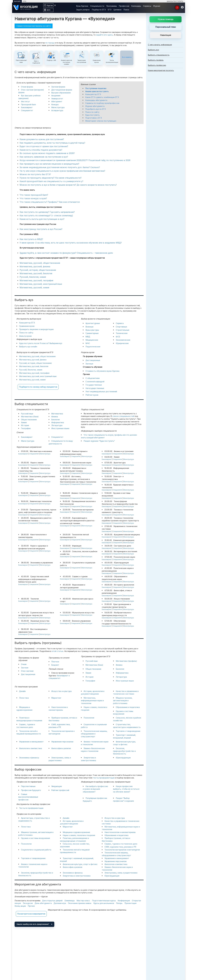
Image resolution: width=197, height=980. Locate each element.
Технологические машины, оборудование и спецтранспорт (94, 734)
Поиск (126, 10)
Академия (56, 96)
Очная (24, 664)
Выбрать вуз (154, 50)
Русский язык (27, 414)
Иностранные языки (60, 428)
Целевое (117, 10)
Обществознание (29, 420)
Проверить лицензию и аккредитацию (36, 329)
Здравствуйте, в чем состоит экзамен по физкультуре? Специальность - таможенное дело (66, 253)
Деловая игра (60, 903)
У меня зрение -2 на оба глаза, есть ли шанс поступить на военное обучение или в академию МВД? (71, 243)
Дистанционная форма (62, 90)
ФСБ (118, 337)
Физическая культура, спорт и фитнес (80, 864)
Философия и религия (61, 748)
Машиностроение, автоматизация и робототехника (123, 701)
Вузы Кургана (82, 6)
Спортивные (121, 327)
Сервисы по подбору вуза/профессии (102, 103)
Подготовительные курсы (104, 901)
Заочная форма (58, 87)
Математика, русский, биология (36, 273)
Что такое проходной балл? (34, 195)
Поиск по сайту (92, 112)
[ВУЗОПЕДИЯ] (27, 8)
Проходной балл (28, 104)
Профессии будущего (31, 790)
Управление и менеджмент (31, 742)
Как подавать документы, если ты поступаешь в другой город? (52, 143)
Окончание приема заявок (80, 903)
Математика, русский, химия (34, 287)
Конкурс (55, 104)
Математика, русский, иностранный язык (41, 284)
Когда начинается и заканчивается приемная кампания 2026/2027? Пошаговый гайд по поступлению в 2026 (75, 160)
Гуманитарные (92, 333)
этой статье (58, 651)
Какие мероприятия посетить (161, 70)
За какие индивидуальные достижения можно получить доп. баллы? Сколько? (60, 167)
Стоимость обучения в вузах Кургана (102, 371)
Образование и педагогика (128, 707)
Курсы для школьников (104, 903)
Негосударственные (95, 388)
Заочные (89, 364)
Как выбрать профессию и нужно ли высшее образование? (95, 789)
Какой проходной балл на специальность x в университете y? (51, 181)
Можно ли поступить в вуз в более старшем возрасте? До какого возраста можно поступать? (68, 185)
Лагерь (119, 903)
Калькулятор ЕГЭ (93, 94)
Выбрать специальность (159, 55)
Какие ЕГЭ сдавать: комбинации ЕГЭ (102, 97)
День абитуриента (43, 903)
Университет (57, 99)
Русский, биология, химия (33, 277)
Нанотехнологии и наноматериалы (120, 832)
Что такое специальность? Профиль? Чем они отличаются (50, 202)
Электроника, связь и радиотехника (121, 873)
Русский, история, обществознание (38, 270)
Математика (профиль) (126, 661)
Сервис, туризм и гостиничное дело (121, 844)
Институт (25, 101)
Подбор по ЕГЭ (99, 10)
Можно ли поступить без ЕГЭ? (35, 174)
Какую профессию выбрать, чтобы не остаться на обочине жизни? (126, 789)
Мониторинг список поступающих (101, 121)
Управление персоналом (62, 742)
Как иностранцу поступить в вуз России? (41, 229)
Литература (57, 425)
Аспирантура (57, 110)
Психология (89, 718)
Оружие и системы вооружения (35, 838)
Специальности (97, 6)
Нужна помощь (166, 19)
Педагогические (93, 347)
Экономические (123, 340)
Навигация (166, 35)
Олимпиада (70, 901)
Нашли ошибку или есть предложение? (33, 924)
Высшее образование (61, 93)
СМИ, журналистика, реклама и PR (120, 847)
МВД (88, 337)
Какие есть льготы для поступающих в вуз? (42, 219)
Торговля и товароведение (128, 731)
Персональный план (166, 27)
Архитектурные (93, 323)
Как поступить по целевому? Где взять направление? (47, 212)
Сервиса (120, 323)
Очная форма (27, 87)
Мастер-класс (83, 901)
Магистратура (58, 107)
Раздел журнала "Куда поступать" (99, 441)
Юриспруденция (123, 758)
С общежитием (93, 378)
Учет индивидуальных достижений (101, 391)
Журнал (157, 6)
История (25, 425)
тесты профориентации (104, 778)
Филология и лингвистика (30, 748)
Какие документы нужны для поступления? (42, 139)
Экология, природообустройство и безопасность (124, 751)
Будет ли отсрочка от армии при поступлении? (44, 146)
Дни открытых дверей (52, 901)
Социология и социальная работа (36, 850)
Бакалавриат (27, 107)
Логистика (24, 698)
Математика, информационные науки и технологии (92, 701)
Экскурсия (28, 903)
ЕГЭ (110, 10)
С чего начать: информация (160, 45)
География (26, 428)
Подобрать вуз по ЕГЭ (95, 109)
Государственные (94, 385)
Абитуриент (57, 101)
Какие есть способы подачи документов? (41, 150)
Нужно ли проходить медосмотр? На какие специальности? (51, 178)
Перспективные (28, 786)
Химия (24, 422)
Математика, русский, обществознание (40, 263)
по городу (50, 43)
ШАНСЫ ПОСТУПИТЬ (175, 1)
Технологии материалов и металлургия (122, 850)
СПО (25, 1)
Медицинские (92, 340)
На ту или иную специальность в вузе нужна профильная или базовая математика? (62, 171)
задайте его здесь (104, 35)
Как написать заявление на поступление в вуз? (44, 157)
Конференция (124, 901)
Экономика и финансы (29, 758)
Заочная (25, 668)
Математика (57, 414)
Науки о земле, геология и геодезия (79, 835)
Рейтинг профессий (60, 790)
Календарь (136, 6)
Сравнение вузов (27, 326)
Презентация (130, 903)
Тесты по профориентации (31, 808)
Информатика (58, 422)
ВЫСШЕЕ (17, 1)
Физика (55, 417)
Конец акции (20, 906)
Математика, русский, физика (35, 266)
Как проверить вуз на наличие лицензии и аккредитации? (49, 164)
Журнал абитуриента (95, 106)
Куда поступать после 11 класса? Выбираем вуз (41, 343)
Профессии (124, 6)
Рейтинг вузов (92, 395)
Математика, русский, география (36, 280)
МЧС (88, 343)
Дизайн (22, 691)
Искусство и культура (61, 691)
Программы (112, 6)
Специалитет (27, 110)
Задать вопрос (83, 10)
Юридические (122, 343)
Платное (55, 662)
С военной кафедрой (95, 382)
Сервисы (147, 6)
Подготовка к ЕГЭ (94, 118)
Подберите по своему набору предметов (38, 387)
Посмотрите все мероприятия (31, 914)
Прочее (31, 906)
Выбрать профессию (157, 65)
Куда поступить (92, 115)
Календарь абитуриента (96, 100)
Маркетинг (56, 698)
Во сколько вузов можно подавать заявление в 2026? (47, 153)
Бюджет (55, 665)
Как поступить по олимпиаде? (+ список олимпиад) (46, 216)
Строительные (123, 330)
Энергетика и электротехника (77, 876)
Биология (55, 420)
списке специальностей (123, 416)
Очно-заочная (27, 671)
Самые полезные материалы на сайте (34, 26)
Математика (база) (30, 417)
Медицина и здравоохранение (76, 832)
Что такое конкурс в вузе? (33, 198)
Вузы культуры (92, 330)
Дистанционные (93, 360)
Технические (122, 333)
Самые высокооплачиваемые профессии (28, 797)
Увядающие (57, 786)
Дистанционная (28, 674)
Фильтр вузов (25, 336)
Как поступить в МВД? (31, 239)
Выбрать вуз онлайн (28, 347)
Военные (89, 327)
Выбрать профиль (156, 60)
